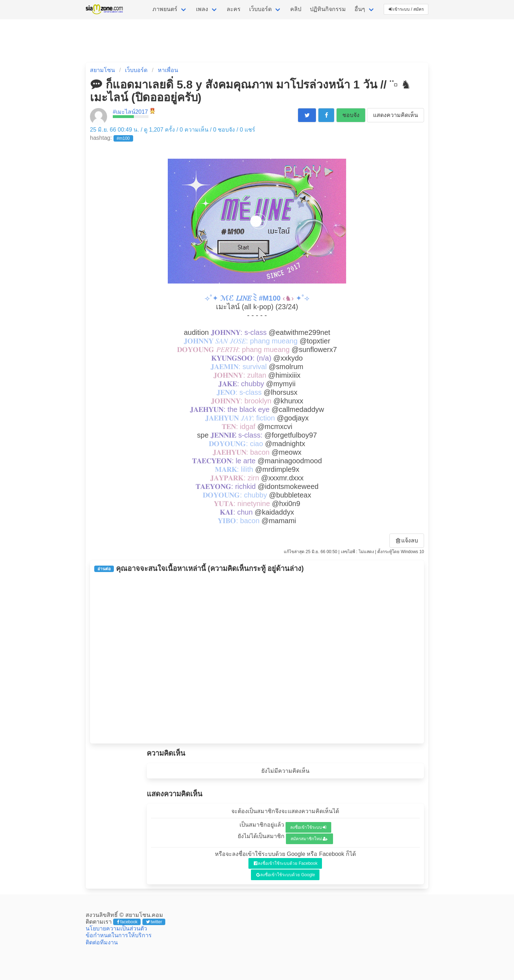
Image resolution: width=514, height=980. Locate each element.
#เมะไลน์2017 (130, 112)
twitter (154, 922)
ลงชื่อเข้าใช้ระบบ (308, 827)
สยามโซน (102, 70)
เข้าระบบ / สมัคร (406, 9)
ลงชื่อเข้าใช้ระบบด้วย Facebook (286, 863)
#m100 (123, 138)
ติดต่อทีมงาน (102, 942)
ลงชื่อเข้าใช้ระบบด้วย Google (286, 875)
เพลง (202, 9)
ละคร (234, 9)
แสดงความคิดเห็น (395, 115)
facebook (127, 922)
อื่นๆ (360, 9)
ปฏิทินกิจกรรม (328, 9)
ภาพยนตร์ (165, 9)
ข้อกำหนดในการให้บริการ (119, 935)
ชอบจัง (351, 115)
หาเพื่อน (168, 70)
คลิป (296, 9)
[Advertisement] (257, 658)
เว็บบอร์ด (260, 9)
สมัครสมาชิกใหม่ (309, 839)
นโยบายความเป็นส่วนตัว (116, 928)
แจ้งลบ (407, 540)
